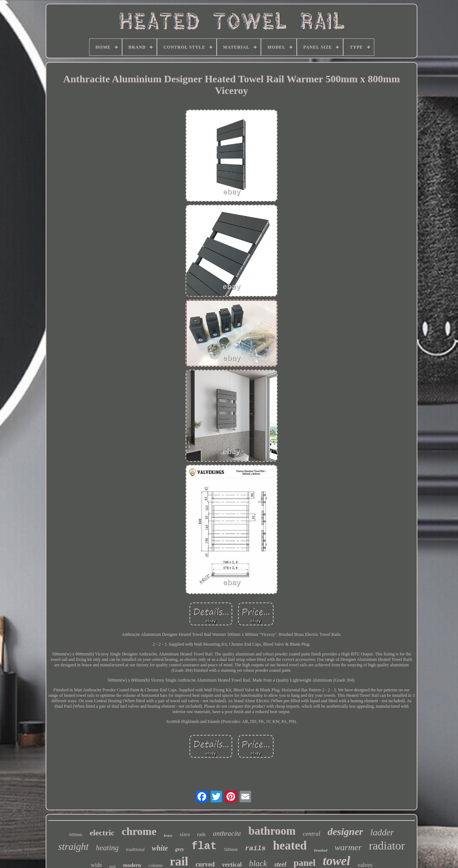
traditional (135, 850)
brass (168, 835)
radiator (387, 846)
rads (201, 834)
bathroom (272, 831)
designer (345, 832)
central (312, 834)
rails (255, 848)
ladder (382, 832)
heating (107, 848)
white (160, 848)
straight (74, 847)
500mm (231, 849)
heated (290, 846)
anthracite (227, 833)
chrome (139, 831)
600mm (76, 835)
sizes (185, 834)
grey (180, 849)
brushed (321, 850)
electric (102, 833)
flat (204, 846)
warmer (348, 847)
